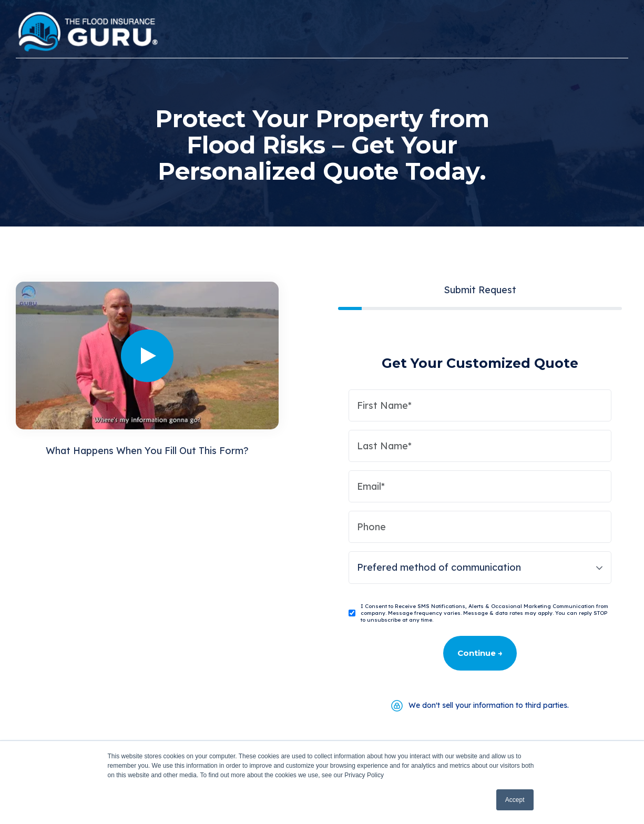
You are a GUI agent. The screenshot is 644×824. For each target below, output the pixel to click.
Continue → (480, 653)
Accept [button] (515, 800)
